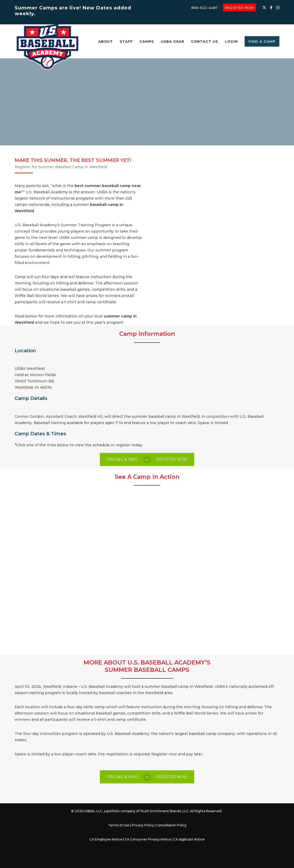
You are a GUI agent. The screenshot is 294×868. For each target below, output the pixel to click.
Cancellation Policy (171, 825)
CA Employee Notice (106, 839)
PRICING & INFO (122, 459)
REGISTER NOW (239, 8)
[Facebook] (271, 8)
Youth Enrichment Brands (160, 811)
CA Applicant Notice (189, 839)
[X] (264, 8)
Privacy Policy (143, 825)
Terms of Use (119, 825)
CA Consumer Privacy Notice (148, 839)
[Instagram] (278, 8)
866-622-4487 (204, 8)
